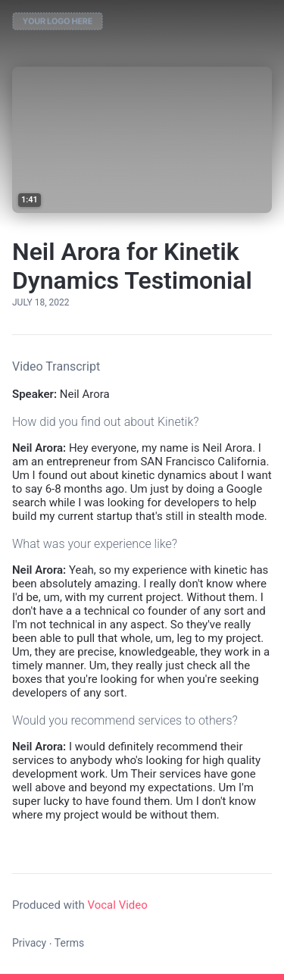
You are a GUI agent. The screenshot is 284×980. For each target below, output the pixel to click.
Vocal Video (117, 905)
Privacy (29, 943)
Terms (69, 943)
